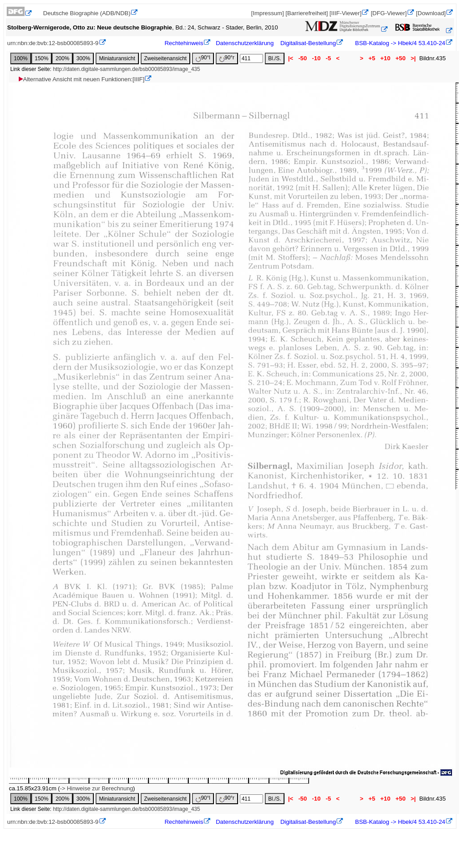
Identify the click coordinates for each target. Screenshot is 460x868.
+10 (385, 58)
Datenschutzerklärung (245, 43)
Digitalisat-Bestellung (308, 43)
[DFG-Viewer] (389, 13)
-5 (328, 58)
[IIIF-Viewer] (346, 13)
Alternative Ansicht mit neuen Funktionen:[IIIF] (81, 79)
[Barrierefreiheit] (307, 13)
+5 (372, 58)
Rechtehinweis (184, 43)
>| (413, 58)
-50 (303, 58)
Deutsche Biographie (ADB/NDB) (87, 13)
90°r (227, 58)
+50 (401, 58)
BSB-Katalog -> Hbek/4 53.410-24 (399, 43)
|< (291, 58)
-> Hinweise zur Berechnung (96, 788)
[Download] (431, 13)
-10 (316, 58)
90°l (203, 58)
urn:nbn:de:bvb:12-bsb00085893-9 (53, 43)
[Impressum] (267, 13)
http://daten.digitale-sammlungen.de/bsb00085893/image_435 (126, 69)
